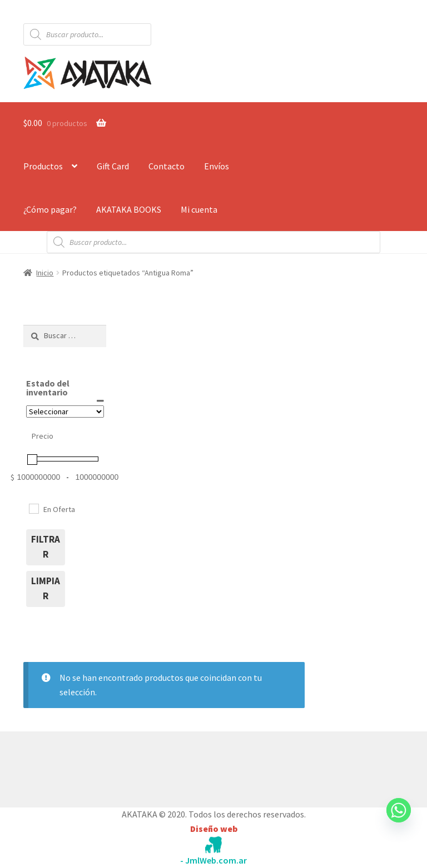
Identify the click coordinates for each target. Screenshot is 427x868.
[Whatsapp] (399, 821)
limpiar (46, 589)
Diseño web (214, 829)
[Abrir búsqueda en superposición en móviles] (87, 34)
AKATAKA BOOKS (129, 209)
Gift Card (113, 166)
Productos (43, 166)
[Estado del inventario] (65, 412)
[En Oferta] (33, 508)
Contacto (167, 166)
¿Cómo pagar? (50, 209)
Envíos (217, 166)
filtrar (46, 547)
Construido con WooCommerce (83, 767)
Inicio (45, 273)
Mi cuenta (199, 209)
